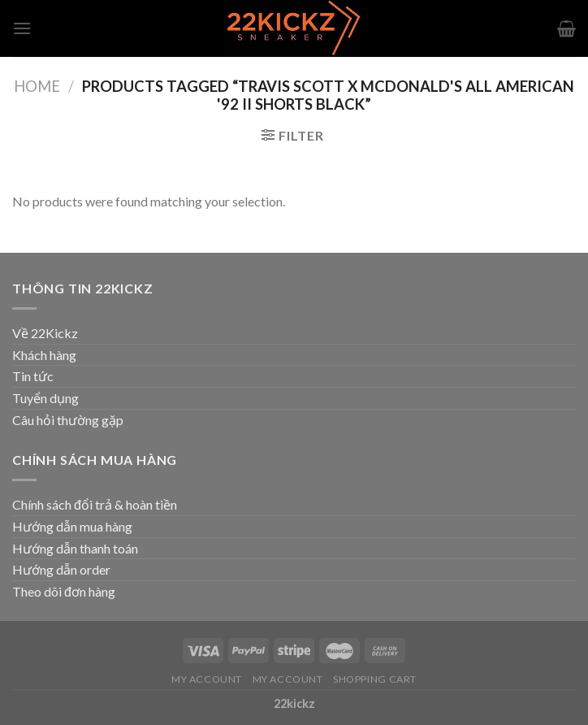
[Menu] (22, 28)
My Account (207, 679)
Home (37, 86)
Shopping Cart (375, 679)
